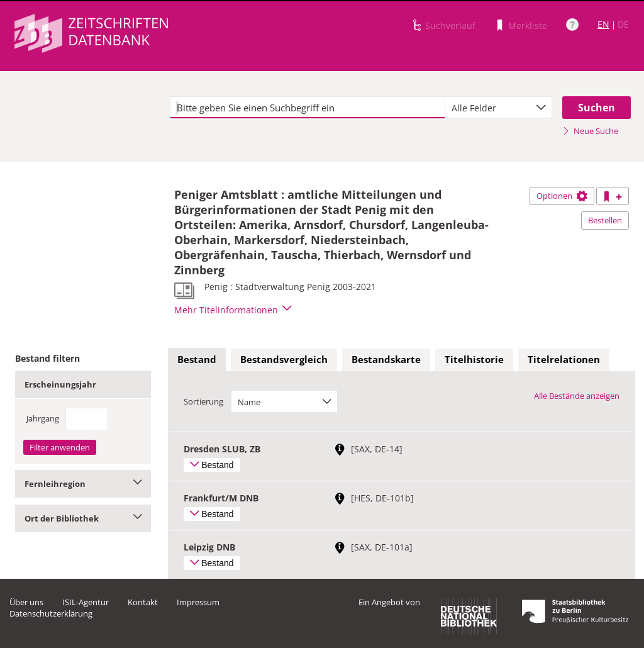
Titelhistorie (474, 359)
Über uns (26, 602)
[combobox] (498, 108)
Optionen (562, 196)
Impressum (198, 602)
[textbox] (308, 108)
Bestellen (605, 220)
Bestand (197, 359)
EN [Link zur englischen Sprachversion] (603, 24)
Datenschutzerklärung (51, 613)
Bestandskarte (386, 359)
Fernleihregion (83, 484)
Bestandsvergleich (284, 359)
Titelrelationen (564, 359)
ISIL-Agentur (86, 602)
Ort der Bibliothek (83, 518)
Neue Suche (590, 131)
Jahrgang (43, 418)
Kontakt (143, 602)
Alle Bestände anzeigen (577, 396)
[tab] (197, 360)
